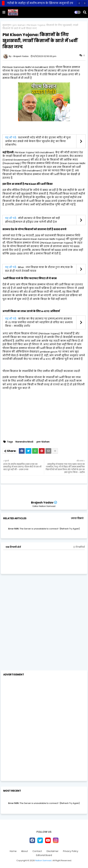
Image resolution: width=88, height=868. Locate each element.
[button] (79, 3)
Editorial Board (44, 855)
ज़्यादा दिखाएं (77, 518)
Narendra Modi (24, 442)
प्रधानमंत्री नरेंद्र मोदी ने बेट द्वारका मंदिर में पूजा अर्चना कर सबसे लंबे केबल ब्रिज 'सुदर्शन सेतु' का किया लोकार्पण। (38, 141)
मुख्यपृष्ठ (7, 25)
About (25, 851)
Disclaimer (53, 851)
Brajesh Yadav (42, 502)
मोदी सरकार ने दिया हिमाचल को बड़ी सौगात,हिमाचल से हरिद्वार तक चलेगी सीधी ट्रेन (32, 220)
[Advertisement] (44, 601)
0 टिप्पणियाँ (79, 547)
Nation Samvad (43, 860)
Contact (37, 851)
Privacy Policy (71, 851)
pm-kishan (19, 25)
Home (13, 851)
